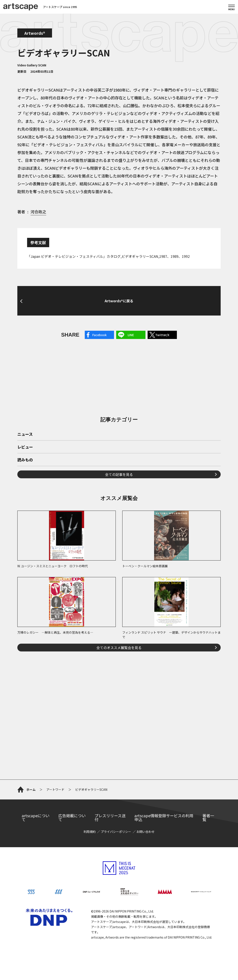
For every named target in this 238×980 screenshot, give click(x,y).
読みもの (25, 460)
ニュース (25, 434)
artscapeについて (36, 817)
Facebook (99, 335)
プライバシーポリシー (116, 832)
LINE (131, 335)
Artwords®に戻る (119, 301)
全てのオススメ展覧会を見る (119, 648)
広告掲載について (72, 817)
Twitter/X (162, 335)
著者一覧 (208, 817)
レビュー (25, 447)
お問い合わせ (145, 832)
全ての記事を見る (119, 474)
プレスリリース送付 (110, 817)
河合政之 (38, 212)
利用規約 (90, 832)
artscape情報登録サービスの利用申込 (164, 817)
